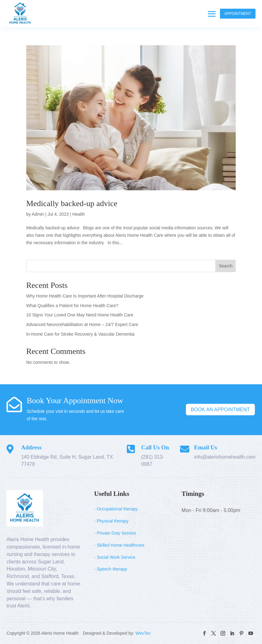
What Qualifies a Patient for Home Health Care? (72, 306)
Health (79, 214)
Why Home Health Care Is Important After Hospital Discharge (85, 296)
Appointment (238, 14)
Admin (38, 214)
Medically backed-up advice (72, 203)
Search (225, 266)
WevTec (143, 633)
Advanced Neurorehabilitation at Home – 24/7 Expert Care (82, 324)
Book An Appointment (220, 410)
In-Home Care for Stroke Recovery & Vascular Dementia (80, 334)
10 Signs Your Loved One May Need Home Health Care (80, 315)
